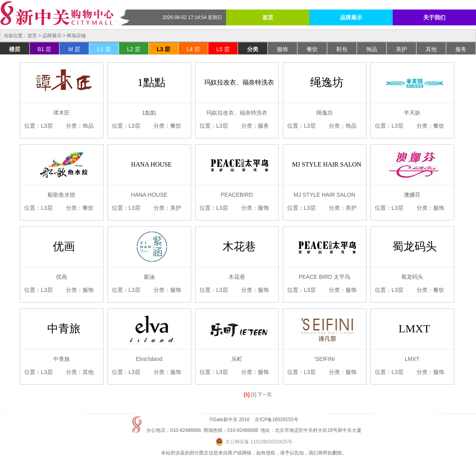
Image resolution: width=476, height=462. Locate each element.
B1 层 (44, 49)
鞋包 (342, 49)
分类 (253, 49)
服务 (461, 49)
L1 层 (104, 49)
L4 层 (193, 49)
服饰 (282, 49)
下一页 (265, 395)
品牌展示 (351, 17)
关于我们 (434, 17)
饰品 (372, 49)
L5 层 (223, 49)
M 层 (74, 49)
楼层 (15, 49)
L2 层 (133, 49)
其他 (431, 49)
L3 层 (163, 49)
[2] (254, 395)
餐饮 (312, 49)
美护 (401, 49)
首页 (268, 17)
